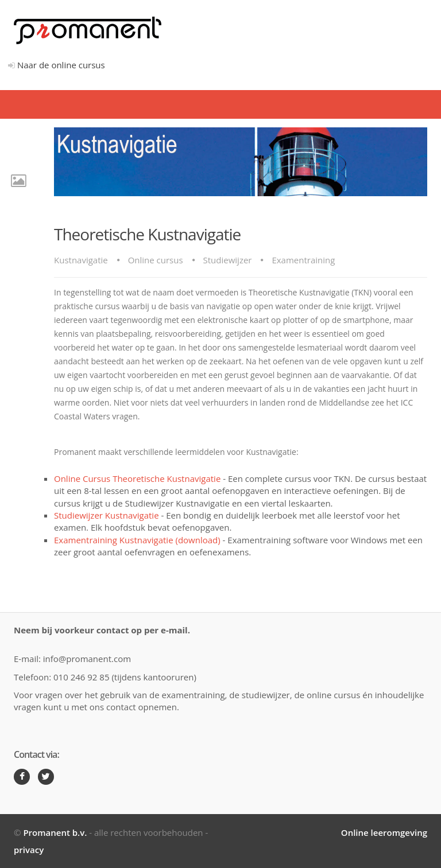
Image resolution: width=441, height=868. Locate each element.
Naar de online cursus (57, 65)
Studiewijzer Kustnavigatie (107, 515)
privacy (29, 850)
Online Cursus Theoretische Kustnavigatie (137, 478)
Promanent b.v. (55, 832)
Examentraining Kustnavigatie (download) (137, 540)
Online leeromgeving (384, 832)
